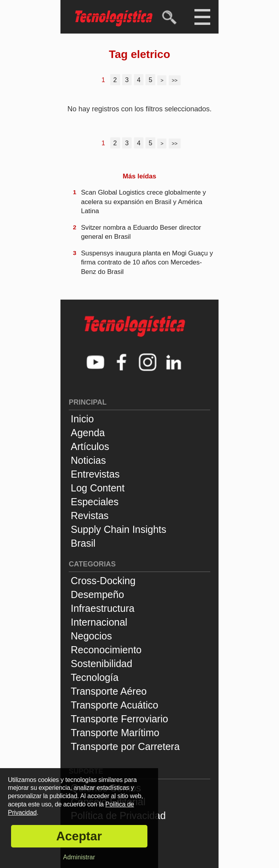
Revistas (90, 516)
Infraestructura (103, 608)
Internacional (99, 622)
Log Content (98, 488)
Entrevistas (95, 474)
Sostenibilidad (102, 664)
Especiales (95, 502)
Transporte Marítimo (115, 733)
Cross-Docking (103, 581)
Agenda (88, 433)
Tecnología (95, 677)
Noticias (88, 460)
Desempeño (97, 594)
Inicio (82, 419)
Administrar (79, 857)
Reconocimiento (106, 650)
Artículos (90, 446)
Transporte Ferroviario (119, 719)
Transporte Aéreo (109, 691)
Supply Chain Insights (119, 529)
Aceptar (79, 836)
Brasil (83, 543)
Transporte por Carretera (125, 746)
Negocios (91, 636)
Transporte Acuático (114, 705)
